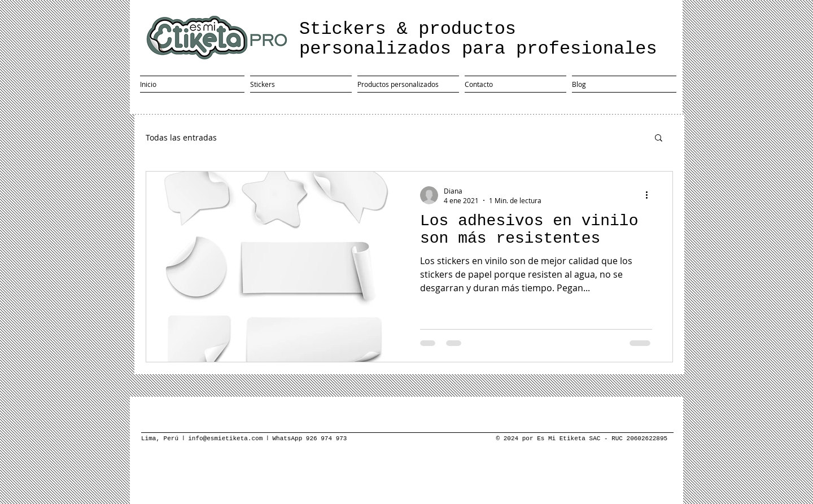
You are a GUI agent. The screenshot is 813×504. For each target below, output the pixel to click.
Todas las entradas (181, 137)
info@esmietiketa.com (227, 439)
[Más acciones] (650, 195)
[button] (659, 139)
